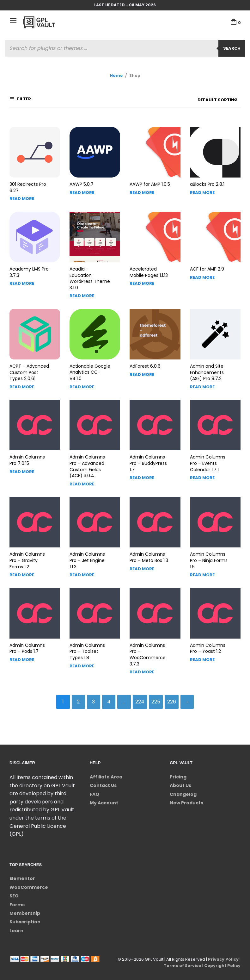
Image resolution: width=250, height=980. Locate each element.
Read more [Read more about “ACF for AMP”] (202, 273)
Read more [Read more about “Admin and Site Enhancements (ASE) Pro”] (202, 382)
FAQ (95, 791)
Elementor (22, 875)
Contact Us (103, 782)
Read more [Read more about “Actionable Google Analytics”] (82, 382)
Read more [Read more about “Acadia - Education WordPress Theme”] (82, 291)
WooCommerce (29, 884)
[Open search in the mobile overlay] (125, 48)
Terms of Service (181, 962)
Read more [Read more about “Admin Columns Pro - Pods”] (22, 655)
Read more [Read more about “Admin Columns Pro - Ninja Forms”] (202, 570)
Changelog (183, 791)
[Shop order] (206, 100)
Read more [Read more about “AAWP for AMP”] (142, 188)
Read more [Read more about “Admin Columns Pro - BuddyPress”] (142, 473)
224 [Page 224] (141, 698)
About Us (180, 782)
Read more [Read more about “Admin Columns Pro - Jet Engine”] (82, 570)
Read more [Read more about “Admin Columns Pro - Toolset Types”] (82, 662)
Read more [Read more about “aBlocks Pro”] (202, 188)
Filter (24, 100)
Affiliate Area (106, 774)
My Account (104, 800)
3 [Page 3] (92, 698)
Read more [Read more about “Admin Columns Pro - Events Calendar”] (202, 473)
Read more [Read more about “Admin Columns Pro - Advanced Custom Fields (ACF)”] (82, 480)
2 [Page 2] (76, 698)
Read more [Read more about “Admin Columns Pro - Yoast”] (202, 655)
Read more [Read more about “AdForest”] (142, 370)
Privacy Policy (223, 956)
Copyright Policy (222, 962)
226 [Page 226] (174, 698)
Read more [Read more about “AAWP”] (82, 188)
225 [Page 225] (158, 698)
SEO (14, 893)
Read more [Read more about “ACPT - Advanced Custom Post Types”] (22, 382)
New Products (186, 800)
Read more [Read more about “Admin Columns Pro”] (22, 467)
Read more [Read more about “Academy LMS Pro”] (22, 279)
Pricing (178, 774)
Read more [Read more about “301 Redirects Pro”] (22, 194)
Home (116, 75)
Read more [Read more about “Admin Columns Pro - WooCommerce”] (142, 668)
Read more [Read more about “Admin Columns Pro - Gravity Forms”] (22, 570)
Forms (17, 901)
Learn (16, 927)
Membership (25, 910)
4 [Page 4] (109, 698)
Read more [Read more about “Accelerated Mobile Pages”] (142, 279)
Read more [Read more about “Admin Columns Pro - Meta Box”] (142, 564)
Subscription (25, 919)
